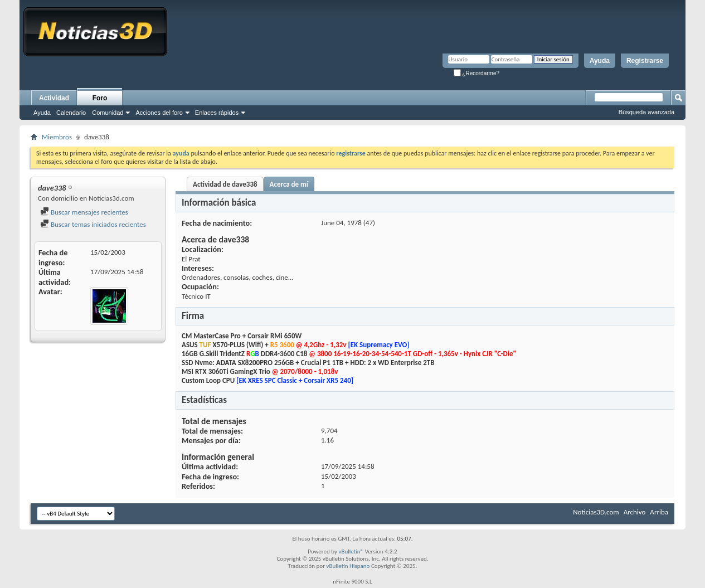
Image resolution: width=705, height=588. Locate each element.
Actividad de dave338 (225, 184)
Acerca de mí (289, 184)
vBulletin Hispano (348, 566)
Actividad (54, 98)
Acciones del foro (159, 113)
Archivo (635, 512)
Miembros (57, 137)
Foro (100, 98)
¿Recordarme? (477, 73)
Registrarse (645, 61)
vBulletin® (351, 551)
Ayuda (600, 61)
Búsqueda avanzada (646, 112)
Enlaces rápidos (217, 113)
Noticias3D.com (596, 512)
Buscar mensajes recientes (84, 212)
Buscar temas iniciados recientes (93, 224)
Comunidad (108, 113)
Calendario (71, 113)
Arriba (659, 512)
